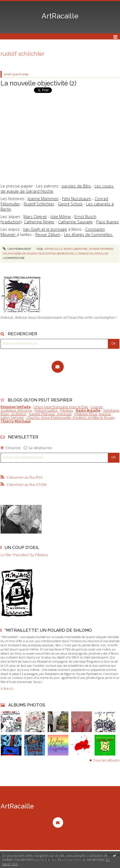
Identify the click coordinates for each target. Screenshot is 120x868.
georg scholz (66, 254)
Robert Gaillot (46, 410)
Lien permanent (17, 249)
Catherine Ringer (39, 222)
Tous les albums (106, 760)
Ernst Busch (85, 216)
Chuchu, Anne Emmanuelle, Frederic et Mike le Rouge (70, 417)
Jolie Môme (61, 216)
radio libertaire (76, 249)
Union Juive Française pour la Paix (61, 407)
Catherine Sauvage (75, 222)
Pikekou (67, 410)
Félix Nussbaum (77, 199)
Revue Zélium (48, 234)
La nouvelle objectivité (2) (38, 83)
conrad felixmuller (93, 254)
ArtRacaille (60, 16)
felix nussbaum (14, 254)
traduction (11, 222)
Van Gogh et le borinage (45, 229)
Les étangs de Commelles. (89, 234)
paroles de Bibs (76, 186)
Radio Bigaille (88, 410)
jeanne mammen (101, 249)
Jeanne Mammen (43, 199)
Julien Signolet (12, 417)
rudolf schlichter (41, 254)
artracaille (54, 249)
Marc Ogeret (35, 216)
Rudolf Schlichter (39, 204)
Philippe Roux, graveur (93, 414)
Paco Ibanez (107, 222)
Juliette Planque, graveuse (50, 414)
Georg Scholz (70, 204)
